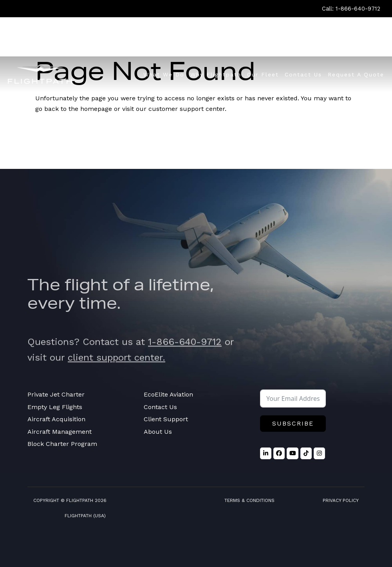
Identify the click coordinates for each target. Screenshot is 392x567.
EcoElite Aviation (168, 394)
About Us (158, 432)
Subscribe (293, 423)
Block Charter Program (62, 444)
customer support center (187, 109)
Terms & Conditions (249, 500)
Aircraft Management (60, 432)
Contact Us (160, 407)
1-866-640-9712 (185, 350)
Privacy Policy (341, 500)
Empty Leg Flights (55, 407)
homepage (96, 109)
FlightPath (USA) (85, 516)
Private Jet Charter (56, 394)
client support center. (117, 365)
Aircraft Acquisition (56, 419)
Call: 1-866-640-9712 (351, 9)
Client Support (166, 419)
